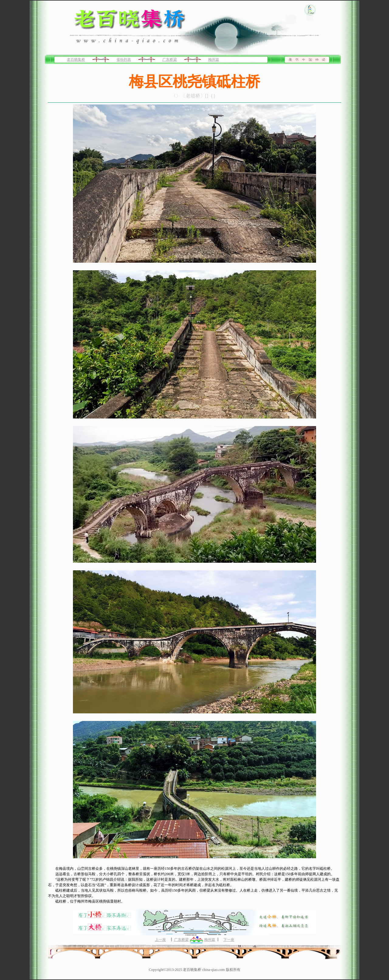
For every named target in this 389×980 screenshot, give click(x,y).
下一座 (229, 940)
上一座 (160, 940)
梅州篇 (214, 60)
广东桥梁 (170, 60)
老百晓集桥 (76, 60)
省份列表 (124, 60)
